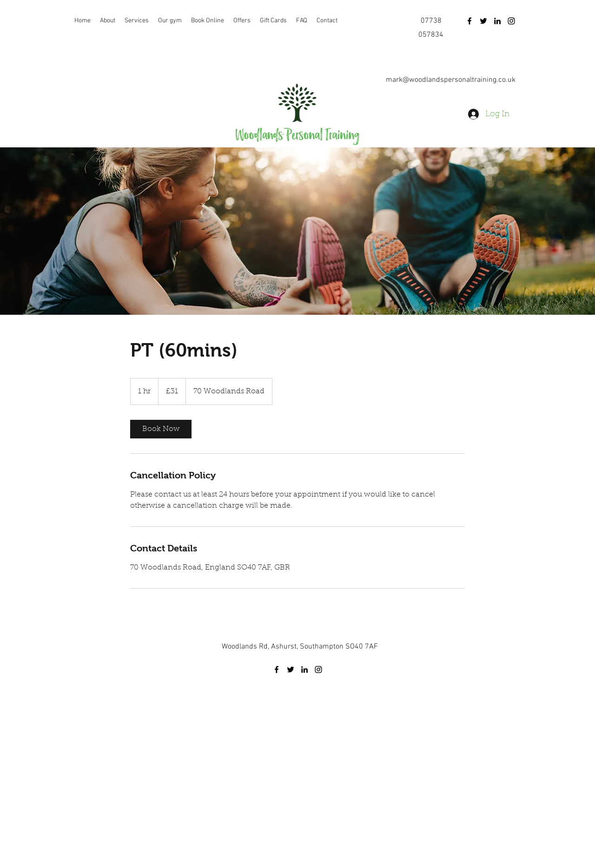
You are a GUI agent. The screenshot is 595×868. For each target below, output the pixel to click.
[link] (161, 429)
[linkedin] (497, 21)
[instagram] (511, 21)
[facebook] (469, 21)
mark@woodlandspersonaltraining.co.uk (451, 80)
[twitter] (483, 21)
